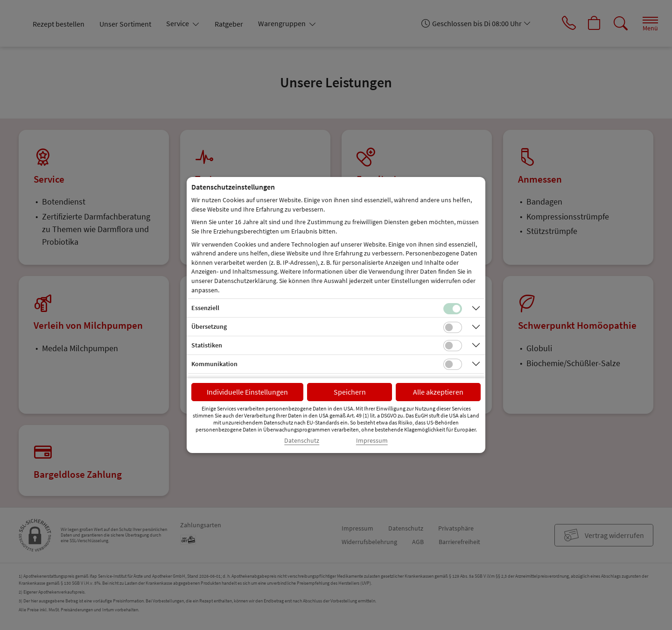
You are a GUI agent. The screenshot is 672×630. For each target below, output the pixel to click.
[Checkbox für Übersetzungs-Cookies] (453, 327)
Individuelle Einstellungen (247, 392)
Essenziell (205, 308)
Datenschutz (302, 441)
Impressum (372, 441)
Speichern (350, 392)
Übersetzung (209, 326)
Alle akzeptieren (438, 392)
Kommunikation (214, 364)
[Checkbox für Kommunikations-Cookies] (453, 364)
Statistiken (207, 345)
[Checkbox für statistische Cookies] (453, 346)
